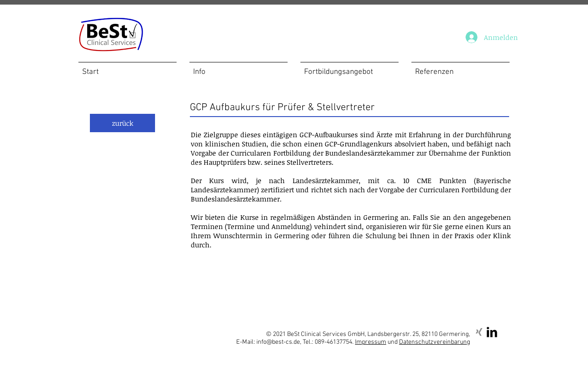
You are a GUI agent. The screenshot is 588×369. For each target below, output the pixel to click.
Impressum (371, 342)
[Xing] (479, 332)
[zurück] (122, 123)
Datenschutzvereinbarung (435, 342)
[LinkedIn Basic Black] (492, 332)
